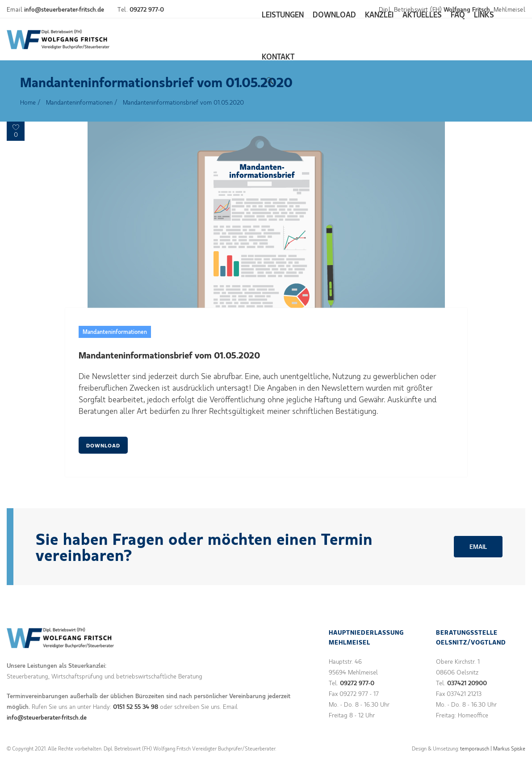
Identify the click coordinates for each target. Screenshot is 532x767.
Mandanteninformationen (79, 102)
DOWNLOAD (103, 445)
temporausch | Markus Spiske (493, 748)
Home (28, 102)
